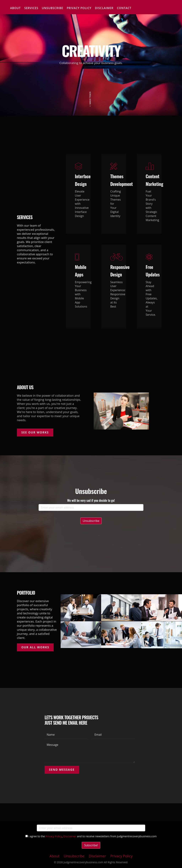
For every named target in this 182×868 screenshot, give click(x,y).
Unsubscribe (52, 8)
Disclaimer (104, 8)
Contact (124, 8)
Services (31, 8)
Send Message (62, 770)
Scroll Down (90, 99)
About (15, 8)
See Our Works (35, 433)
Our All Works (35, 647)
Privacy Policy (79, 8)
